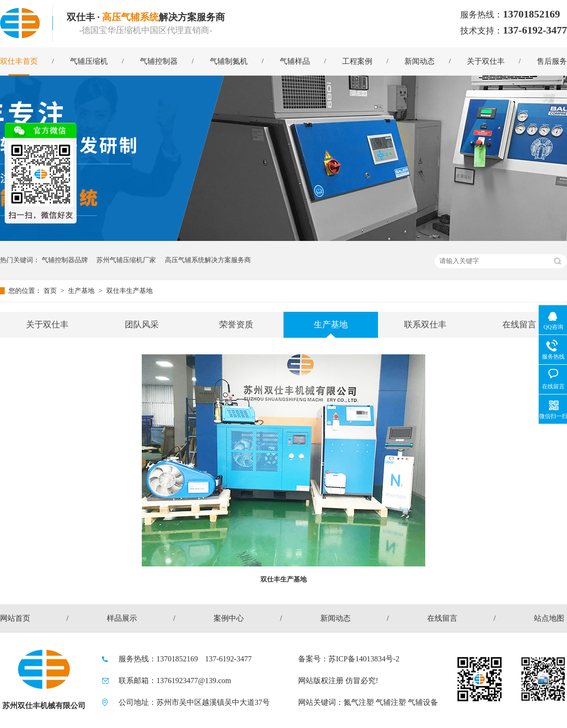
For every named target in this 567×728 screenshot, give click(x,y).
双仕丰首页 (19, 61)
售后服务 (552, 61)
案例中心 (229, 618)
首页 (51, 291)
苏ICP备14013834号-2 (364, 659)
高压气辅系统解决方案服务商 (208, 260)
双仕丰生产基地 (129, 291)
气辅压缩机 (89, 61)
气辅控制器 (159, 61)
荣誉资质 (236, 325)
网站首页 (15, 618)
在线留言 (519, 325)
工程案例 (357, 61)
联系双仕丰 (425, 325)
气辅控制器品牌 (65, 260)
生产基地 (82, 291)
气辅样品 (295, 61)
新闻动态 (420, 61)
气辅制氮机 (229, 61)
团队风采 (142, 325)
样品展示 (122, 618)
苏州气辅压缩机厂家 (126, 260)
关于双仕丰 (486, 61)
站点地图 (549, 618)
